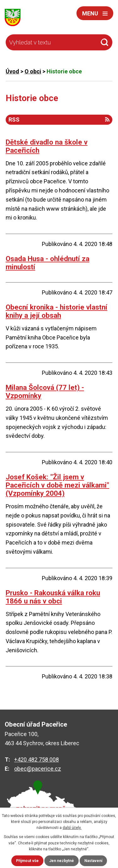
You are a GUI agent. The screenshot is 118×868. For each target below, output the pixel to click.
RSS (59, 120)
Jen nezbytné (62, 861)
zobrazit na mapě (41, 809)
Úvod (12, 71)
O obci (33, 71)
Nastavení (93, 861)
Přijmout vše (27, 861)
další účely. (72, 828)
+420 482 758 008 (37, 759)
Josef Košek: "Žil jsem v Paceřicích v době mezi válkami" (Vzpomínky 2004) (57, 485)
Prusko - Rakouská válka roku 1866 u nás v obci (53, 597)
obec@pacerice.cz (38, 769)
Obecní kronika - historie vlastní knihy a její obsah (56, 311)
